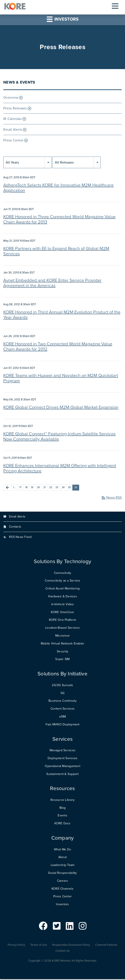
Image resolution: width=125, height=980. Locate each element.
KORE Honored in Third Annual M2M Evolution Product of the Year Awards (62, 316)
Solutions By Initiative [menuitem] (62, 675)
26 (76, 488)
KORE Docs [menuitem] (62, 824)
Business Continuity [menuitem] (62, 702)
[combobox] (27, 163)
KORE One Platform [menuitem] (62, 621)
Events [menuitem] (62, 816)
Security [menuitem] (62, 652)
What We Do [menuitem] (63, 850)
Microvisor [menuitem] (63, 636)
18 (26, 488)
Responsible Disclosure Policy (71, 946)
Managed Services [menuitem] (62, 751)
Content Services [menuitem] (62, 710)
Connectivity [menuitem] (63, 574)
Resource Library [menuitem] (62, 801)
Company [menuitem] (63, 839)
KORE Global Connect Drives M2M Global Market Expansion (61, 408)
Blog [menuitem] (63, 808)
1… (15, 488)
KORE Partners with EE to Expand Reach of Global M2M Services (56, 252)
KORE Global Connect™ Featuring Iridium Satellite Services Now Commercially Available (59, 437)
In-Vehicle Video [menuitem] (63, 605)
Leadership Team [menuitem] (63, 866)
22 (51, 488)
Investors (63, 20)
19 (32, 488)
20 (39, 488)
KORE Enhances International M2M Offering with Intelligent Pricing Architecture (60, 469)
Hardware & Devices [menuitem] (62, 597)
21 (45, 488)
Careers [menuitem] (63, 881)
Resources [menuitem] (62, 789)
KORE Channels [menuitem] (62, 889)
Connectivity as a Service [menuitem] (62, 581)
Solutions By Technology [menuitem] (63, 562)
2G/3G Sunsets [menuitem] (62, 686)
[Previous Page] (7, 488)
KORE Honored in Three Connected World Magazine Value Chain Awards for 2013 (59, 220)
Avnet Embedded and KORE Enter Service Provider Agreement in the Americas (52, 284)
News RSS (111, 498)
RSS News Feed (20, 538)
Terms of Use (39, 946)
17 (21, 488)
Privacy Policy (16, 946)
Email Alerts (13, 130)
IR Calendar (12, 120)
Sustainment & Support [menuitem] (62, 775)
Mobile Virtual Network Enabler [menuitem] (63, 644)
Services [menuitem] (62, 740)
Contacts (15, 527)
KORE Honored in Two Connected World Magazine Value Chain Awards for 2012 (58, 347)
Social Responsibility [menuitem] (62, 874)
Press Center (13, 141)
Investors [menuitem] (62, 905)
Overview (11, 98)
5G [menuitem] (63, 694)
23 (57, 488)
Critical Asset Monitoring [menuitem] (62, 589)
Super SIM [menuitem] (62, 660)
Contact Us (63, 951)
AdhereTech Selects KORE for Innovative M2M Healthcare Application (58, 189)
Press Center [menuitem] (62, 897)
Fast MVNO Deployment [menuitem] (63, 725)
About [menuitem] (62, 858)
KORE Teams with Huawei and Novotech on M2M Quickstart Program (61, 379)
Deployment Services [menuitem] (63, 759)
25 (69, 488)
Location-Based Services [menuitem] (62, 629)
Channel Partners (106, 946)
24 (63, 488)
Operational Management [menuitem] (62, 767)
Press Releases (15, 109)
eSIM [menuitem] (63, 717)
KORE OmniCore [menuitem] (62, 613)
